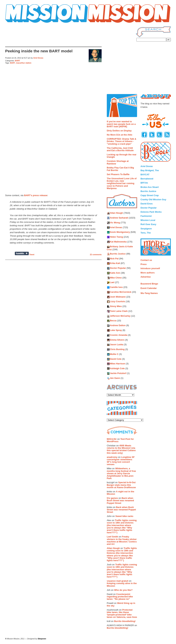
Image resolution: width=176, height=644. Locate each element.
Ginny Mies (116, 306)
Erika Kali (115, 263)
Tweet (32, 255)
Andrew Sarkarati (119, 218)
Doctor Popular (118, 268)
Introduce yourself (150, 268)
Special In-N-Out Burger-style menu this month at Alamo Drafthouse (121, 485)
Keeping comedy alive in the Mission (122, 585)
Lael (112, 282)
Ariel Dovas (38, 58)
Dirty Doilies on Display (119, 131)
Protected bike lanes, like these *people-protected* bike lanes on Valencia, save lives (122, 614)
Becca (113, 321)
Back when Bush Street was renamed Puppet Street (120, 501)
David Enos (147, 204)
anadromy (112, 457)
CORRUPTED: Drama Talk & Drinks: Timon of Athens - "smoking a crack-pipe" (121, 141)
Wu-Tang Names (149, 293)
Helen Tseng (116, 237)
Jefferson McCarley (120, 316)
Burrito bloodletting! (125, 621)
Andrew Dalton (118, 326)
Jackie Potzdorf (118, 373)
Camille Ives (116, 287)
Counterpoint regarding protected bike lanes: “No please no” (120, 597)
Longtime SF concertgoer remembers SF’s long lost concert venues (121, 461)
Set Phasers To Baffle (118, 174)
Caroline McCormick (121, 292)
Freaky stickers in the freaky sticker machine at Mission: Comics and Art (122, 540)
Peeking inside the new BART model (39, 51)
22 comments (96, 255)
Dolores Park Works (151, 212)
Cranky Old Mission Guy (153, 199)
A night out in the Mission (120, 493)
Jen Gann (115, 378)
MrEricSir (112, 439)
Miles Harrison (118, 364)
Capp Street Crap (150, 195)
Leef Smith (112, 537)
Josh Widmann (118, 297)
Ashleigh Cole (117, 369)
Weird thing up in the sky (121, 604)
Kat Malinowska (118, 242)
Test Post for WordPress (120, 440)
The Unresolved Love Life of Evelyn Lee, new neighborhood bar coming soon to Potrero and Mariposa (122, 183)
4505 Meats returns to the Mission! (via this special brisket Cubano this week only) (121, 449)
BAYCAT (145, 175)
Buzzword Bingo (149, 284)
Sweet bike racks (124, 516)
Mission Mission (14, 23)
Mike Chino (116, 278)
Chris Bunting (117, 349)
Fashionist (146, 216)
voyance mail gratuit (118, 581)
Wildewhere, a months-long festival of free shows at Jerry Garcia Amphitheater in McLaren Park (121, 473)
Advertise (146, 277)
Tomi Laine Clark (119, 311)
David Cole (116, 359)
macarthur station (24, 63)
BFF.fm (144, 183)
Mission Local (148, 220)
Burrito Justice (118, 254)
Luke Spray (116, 330)
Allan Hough (116, 213)
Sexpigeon (146, 229)
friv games (112, 498)
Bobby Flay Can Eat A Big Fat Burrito (120, 169)
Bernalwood (147, 179)
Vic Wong (115, 223)
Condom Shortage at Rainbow (118, 162)
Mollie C (114, 354)
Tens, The (146, 233)
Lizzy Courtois (117, 302)
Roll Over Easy (148, 224)
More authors (148, 273)
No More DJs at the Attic (120, 135)
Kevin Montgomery (120, 232)
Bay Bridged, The (150, 170)
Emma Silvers (117, 340)
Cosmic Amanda (119, 335)
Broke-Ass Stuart (150, 187)
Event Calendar (149, 288)
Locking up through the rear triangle (122, 156)
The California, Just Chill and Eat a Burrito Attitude (120, 149)
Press (144, 264)
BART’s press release (36, 195)
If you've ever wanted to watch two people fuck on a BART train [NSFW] (121, 124)
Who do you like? (123, 590)
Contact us (146, 260)
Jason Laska (117, 345)
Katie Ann (115, 273)
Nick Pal (114, 259)
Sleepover (42, 639)
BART (17, 61)
